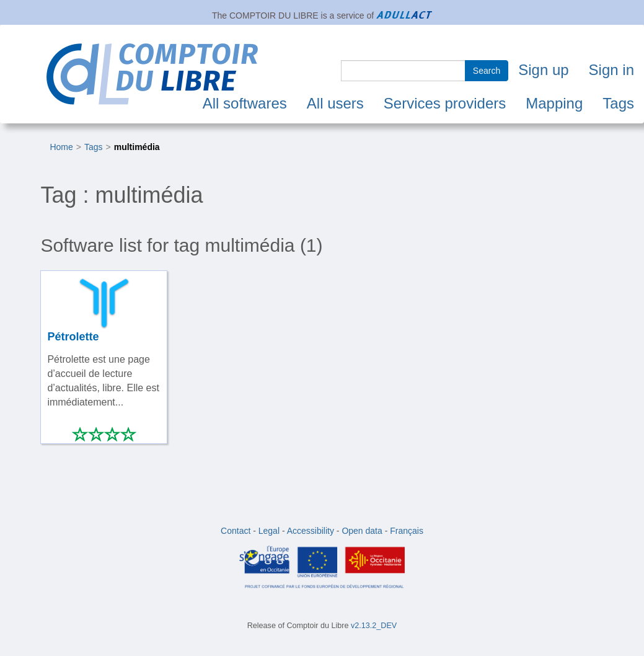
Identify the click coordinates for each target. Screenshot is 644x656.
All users (335, 103)
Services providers (445, 103)
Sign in (611, 70)
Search (487, 71)
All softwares (245, 103)
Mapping (554, 103)
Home (61, 147)
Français (407, 531)
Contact (236, 531)
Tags (618, 103)
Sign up (543, 70)
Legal (269, 531)
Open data (362, 531)
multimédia (137, 147)
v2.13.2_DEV (374, 626)
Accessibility (311, 531)
